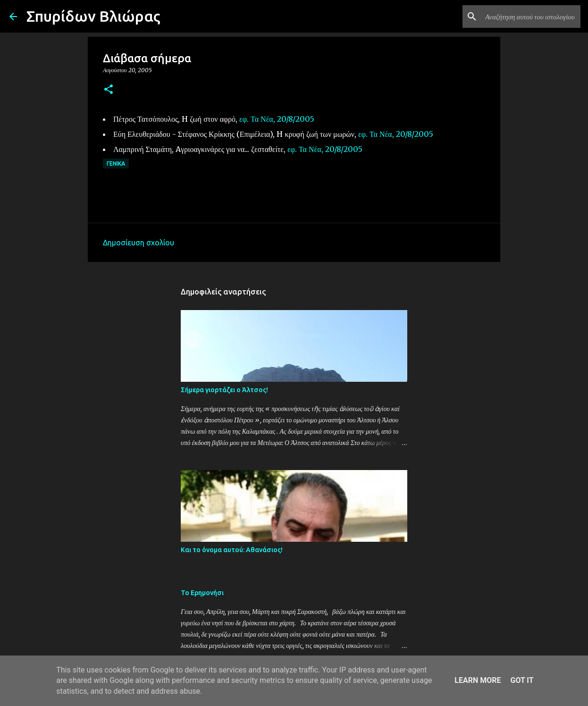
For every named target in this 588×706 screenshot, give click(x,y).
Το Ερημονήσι (202, 593)
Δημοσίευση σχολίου (139, 243)
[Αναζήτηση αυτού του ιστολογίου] (531, 17)
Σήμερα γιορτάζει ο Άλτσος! (224, 390)
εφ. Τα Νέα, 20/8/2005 (277, 119)
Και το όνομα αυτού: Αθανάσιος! (232, 550)
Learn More (478, 680)
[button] (109, 90)
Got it (522, 680)
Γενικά (116, 164)
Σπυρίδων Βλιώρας (93, 16)
